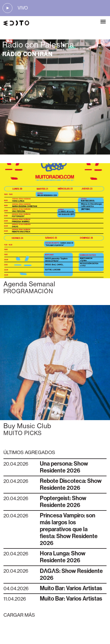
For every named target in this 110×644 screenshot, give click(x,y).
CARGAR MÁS (19, 615)
